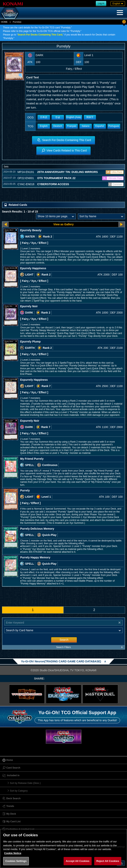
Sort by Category (19, 791)
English (44, 126)
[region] (63, 848)
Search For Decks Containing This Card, (40, 35)
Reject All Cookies (108, 861)
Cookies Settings (16, 861)
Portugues (114, 126)
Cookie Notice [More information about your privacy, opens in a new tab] (13, 853)
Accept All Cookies (78, 861)
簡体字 (90, 117)
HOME (4, 22)
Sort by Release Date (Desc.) (25, 783)
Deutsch (58, 126)
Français (72, 126)
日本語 (44, 117)
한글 (58, 117)
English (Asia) (74, 117)
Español (100, 126)
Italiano (86, 126)
